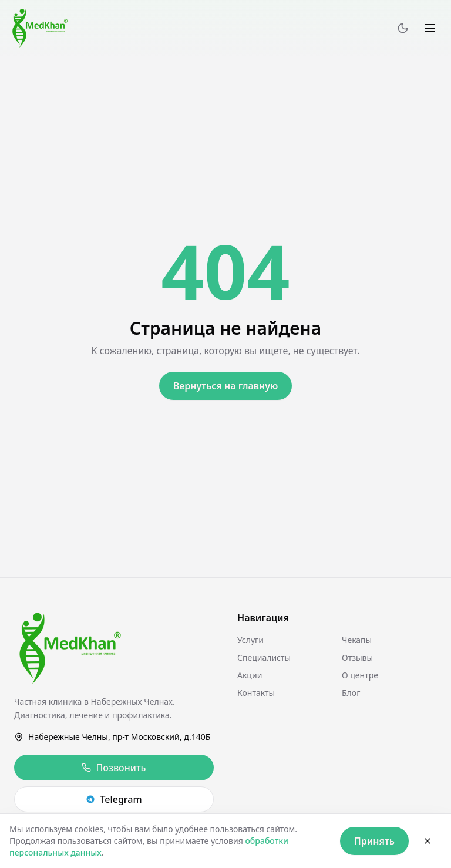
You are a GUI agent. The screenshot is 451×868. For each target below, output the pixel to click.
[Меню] (430, 28)
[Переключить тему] (403, 28)
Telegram (114, 799)
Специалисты (264, 657)
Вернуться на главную (226, 386)
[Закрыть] (428, 841)
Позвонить (114, 768)
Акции (250, 675)
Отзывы (357, 657)
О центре (360, 675)
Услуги (250, 640)
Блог (351, 693)
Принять (374, 841)
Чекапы (357, 640)
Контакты (256, 693)
